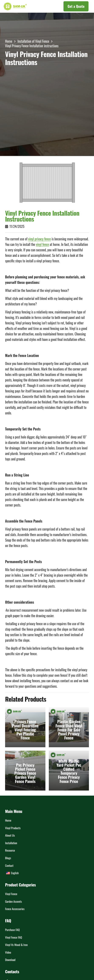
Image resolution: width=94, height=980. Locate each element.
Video (8, 952)
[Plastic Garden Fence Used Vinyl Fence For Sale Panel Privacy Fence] (69, 727)
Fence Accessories (15, 909)
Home (8, 820)
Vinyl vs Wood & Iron (16, 945)
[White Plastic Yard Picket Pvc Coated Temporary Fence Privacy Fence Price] (69, 770)
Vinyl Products (13, 828)
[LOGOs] (15, 6)
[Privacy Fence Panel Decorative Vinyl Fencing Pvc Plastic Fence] (25, 727)
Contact (9, 865)
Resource (10, 850)
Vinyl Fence (11, 894)
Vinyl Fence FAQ (14, 937)
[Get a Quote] (76, 6)
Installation (11, 843)
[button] (45, 6)
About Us (10, 835)
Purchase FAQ (12, 930)
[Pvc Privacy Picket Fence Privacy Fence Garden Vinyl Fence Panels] (25, 770)
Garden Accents (13, 901)
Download (10, 960)
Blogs (8, 858)
